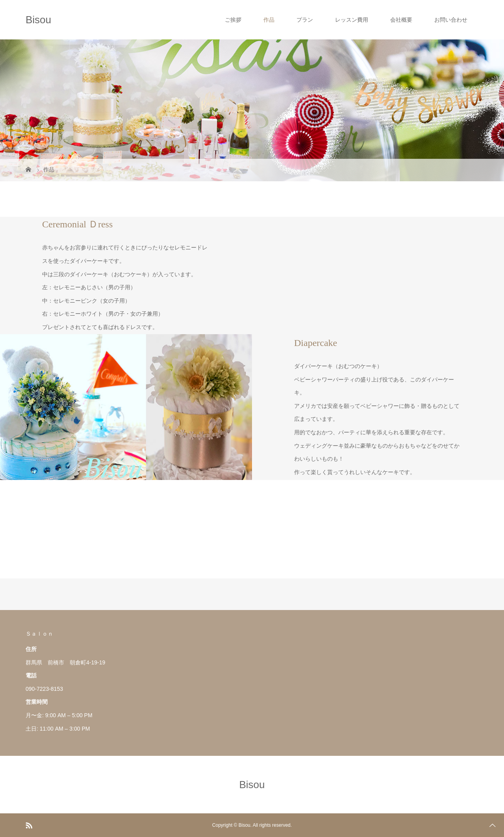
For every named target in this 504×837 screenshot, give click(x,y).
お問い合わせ (451, 20)
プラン (305, 20)
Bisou (38, 20)
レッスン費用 (352, 20)
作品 (269, 20)
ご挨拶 (233, 20)
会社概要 (401, 20)
